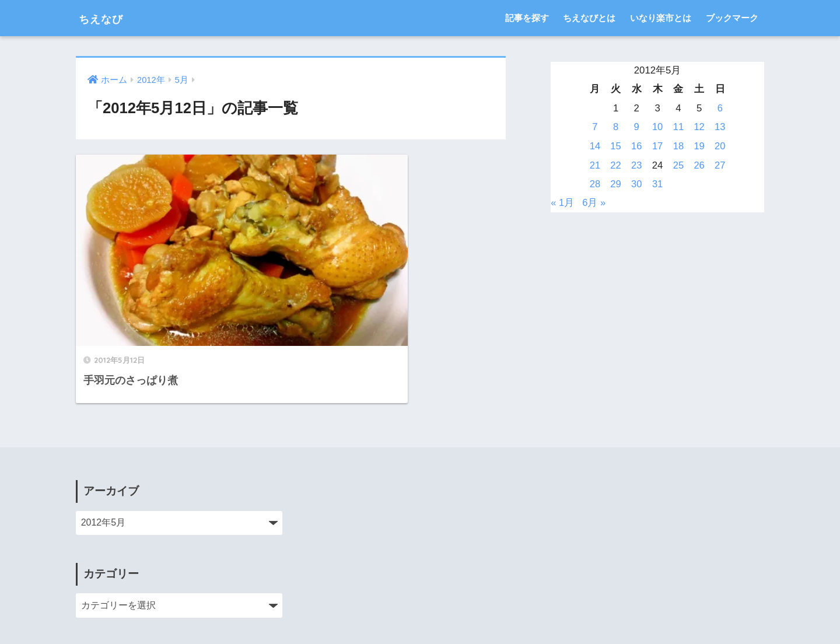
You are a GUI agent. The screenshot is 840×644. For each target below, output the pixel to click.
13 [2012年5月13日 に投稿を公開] (720, 127)
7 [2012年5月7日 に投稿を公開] (595, 127)
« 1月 (562, 203)
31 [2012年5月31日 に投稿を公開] (658, 184)
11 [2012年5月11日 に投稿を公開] (678, 127)
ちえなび (108, 18)
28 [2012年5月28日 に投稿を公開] (595, 184)
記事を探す (527, 18)
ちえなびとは (589, 18)
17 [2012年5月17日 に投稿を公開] (658, 146)
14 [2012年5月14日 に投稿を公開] (595, 146)
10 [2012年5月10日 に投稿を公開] (658, 127)
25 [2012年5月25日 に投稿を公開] (678, 165)
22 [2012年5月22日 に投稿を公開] (616, 165)
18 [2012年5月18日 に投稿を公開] (678, 146)
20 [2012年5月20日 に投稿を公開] (720, 146)
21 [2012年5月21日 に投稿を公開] (595, 165)
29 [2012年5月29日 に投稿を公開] (616, 184)
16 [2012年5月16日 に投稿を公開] (637, 146)
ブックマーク (732, 18)
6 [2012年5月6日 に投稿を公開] (720, 108)
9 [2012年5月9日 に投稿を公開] (637, 127)
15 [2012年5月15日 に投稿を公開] (616, 146)
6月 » (594, 203)
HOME (420, 595)
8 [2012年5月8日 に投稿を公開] (616, 127)
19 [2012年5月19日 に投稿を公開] (699, 146)
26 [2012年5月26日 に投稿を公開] (699, 165)
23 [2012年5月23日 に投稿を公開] (637, 165)
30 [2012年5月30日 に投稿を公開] (637, 184)
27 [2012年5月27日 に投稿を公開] (720, 165)
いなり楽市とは (661, 18)
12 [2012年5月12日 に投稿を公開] (699, 127)
